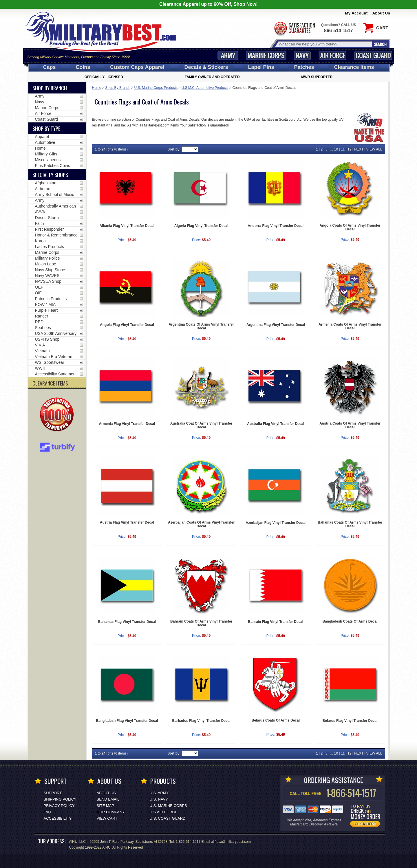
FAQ (47, 812)
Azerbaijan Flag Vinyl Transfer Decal (276, 523)
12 (349, 149)
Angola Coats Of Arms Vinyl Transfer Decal (350, 227)
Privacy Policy (59, 806)
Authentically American (56, 206)
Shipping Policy (60, 799)
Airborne (43, 189)
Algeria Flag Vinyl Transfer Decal (201, 226)
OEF (39, 287)
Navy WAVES (47, 276)
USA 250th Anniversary (56, 333)
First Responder (50, 229)
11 (343, 149)
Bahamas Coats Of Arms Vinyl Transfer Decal (350, 524)
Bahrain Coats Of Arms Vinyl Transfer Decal (201, 623)
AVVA (40, 212)
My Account (356, 13)
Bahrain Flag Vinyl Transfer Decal (276, 622)
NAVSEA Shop (48, 281)
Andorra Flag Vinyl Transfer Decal (276, 226)
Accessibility (58, 818)
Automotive (45, 142)
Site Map (106, 806)
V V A (40, 345)
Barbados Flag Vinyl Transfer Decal (201, 721)
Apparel (42, 137)
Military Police (47, 258)
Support (53, 793)
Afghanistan (46, 183)
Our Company (111, 812)
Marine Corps (266, 55)
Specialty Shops (50, 175)
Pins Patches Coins (53, 166)
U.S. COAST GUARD (168, 818)
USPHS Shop (47, 339)
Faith (40, 223)
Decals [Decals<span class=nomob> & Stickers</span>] (206, 67)
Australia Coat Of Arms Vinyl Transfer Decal (201, 425)
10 (336, 149)
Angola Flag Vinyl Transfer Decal (127, 325)
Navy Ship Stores (51, 270)
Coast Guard (373, 55)
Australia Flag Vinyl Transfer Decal (276, 424)
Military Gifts (46, 154)
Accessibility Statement (56, 374)
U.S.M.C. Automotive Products (205, 88)
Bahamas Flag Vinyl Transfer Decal (127, 622)
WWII (40, 368)
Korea (40, 241)
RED (39, 322)
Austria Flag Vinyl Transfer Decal (127, 522)
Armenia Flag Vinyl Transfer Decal (127, 424)
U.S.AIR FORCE (164, 812)
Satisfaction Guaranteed (294, 28)
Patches (304, 67)
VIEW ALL (374, 149)
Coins (83, 67)
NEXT (359, 149)
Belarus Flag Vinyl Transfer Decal (350, 721)
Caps (49, 67)
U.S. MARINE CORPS (168, 806)
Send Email (108, 799)
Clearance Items (354, 67)
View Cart (107, 818)
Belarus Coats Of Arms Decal (276, 720)
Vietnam (42, 351)
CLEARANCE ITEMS (50, 383)
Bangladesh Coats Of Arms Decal (350, 621)
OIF (38, 293)
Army (228, 55)
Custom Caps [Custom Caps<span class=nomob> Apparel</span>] (137, 67)
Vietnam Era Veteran (54, 357)
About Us (381, 13)
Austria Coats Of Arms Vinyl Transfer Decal (350, 425)
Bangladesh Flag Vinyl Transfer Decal (127, 721)
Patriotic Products (51, 299)
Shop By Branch (118, 88)
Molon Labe (46, 264)
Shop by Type (46, 129)
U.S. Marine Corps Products (156, 88)
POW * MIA (45, 304)
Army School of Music (55, 194)
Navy (302, 55)
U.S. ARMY (159, 793)
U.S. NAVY (159, 799)
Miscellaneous (48, 160)
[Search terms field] (325, 44)
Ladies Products (50, 247)
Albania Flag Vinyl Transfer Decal (127, 226)
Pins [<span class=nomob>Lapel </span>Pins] (261, 67)
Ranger (42, 316)
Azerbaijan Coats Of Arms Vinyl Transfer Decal (201, 524)
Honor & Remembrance (56, 235)
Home (97, 88)
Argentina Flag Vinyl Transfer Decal (276, 325)
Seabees (43, 328)
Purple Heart (46, 310)
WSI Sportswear (50, 362)
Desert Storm (47, 218)
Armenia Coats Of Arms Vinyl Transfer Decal (350, 326)
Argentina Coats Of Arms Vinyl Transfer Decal (201, 326)
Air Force (332, 55)
